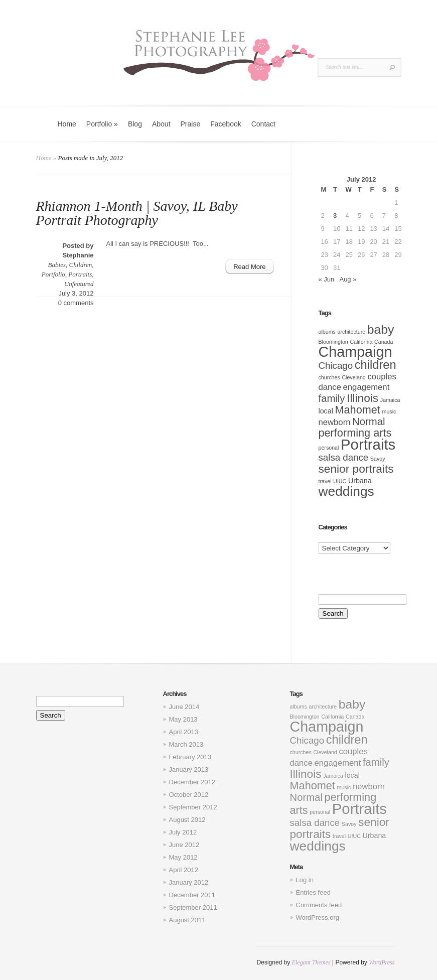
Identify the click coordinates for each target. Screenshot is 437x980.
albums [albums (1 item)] (327, 332)
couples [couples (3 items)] (382, 377)
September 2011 (193, 907)
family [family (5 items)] (332, 398)
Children (81, 265)
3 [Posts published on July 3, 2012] (335, 216)
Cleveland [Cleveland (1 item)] (353, 377)
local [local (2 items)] (326, 411)
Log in (305, 880)
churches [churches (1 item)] (329, 377)
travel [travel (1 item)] (325, 481)
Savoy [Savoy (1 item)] (378, 459)
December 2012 (192, 782)
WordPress (382, 962)
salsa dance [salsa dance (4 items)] (344, 457)
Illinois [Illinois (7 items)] (362, 398)
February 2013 (190, 757)
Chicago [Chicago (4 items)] (336, 366)
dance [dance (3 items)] (330, 387)
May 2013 (183, 719)
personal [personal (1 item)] (329, 448)
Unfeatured (79, 284)
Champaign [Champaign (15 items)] (355, 352)
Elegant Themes (311, 962)
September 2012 (193, 807)
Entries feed (313, 892)
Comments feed (319, 905)
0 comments (76, 303)
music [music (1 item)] (389, 411)
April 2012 (184, 870)
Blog (135, 124)
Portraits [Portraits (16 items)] (368, 444)
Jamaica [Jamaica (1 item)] (390, 400)
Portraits (80, 274)
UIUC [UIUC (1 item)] (340, 481)
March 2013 (186, 744)
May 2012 (183, 857)
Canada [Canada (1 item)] (384, 342)
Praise (191, 124)
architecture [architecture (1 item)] (351, 332)
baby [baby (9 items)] (381, 329)
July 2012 (183, 832)
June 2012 (184, 845)
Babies (57, 265)
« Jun (327, 279)
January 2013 (189, 769)
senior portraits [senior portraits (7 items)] (356, 469)
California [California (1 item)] (361, 342)
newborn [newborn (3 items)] (335, 422)
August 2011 (187, 920)
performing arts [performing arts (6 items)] (355, 433)
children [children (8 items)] (376, 365)
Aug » (348, 279)
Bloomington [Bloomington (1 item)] (333, 342)
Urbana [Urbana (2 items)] (360, 481)
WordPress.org (318, 918)
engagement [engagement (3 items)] (367, 387)
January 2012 (189, 882)
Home (67, 124)
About (161, 124)
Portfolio (102, 124)
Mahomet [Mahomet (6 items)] (357, 410)
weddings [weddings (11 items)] (346, 491)
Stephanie (78, 255)
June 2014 (184, 707)
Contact (263, 124)
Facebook (226, 124)
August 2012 (187, 820)
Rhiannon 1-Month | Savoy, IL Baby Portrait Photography (137, 213)
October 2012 (189, 795)
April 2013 (184, 732)
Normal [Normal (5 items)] (369, 422)
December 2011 (192, 895)
